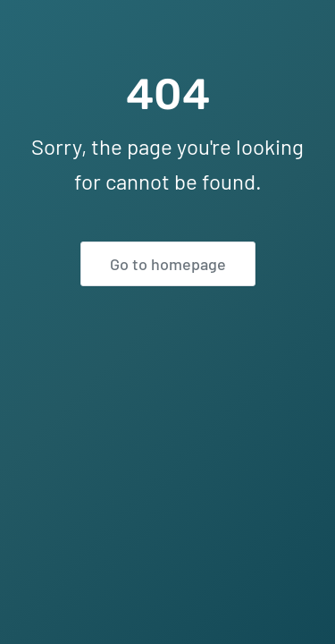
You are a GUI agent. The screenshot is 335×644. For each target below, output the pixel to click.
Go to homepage (168, 264)
